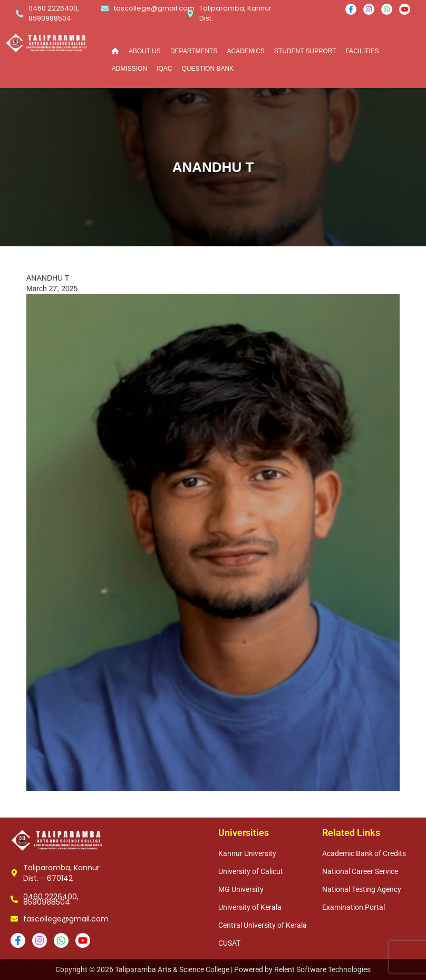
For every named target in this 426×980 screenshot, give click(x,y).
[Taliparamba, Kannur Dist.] (190, 14)
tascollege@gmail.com (154, 8)
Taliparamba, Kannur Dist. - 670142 (61, 873)
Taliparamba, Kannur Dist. (235, 13)
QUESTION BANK (207, 69)
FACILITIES (362, 51)
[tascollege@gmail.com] (105, 8)
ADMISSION (129, 69)
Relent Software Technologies (322, 969)
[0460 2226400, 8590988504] (20, 14)
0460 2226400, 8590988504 (54, 13)
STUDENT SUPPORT (305, 51)
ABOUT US (145, 51)
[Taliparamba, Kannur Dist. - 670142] (14, 873)
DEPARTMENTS (194, 51)
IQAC (164, 69)
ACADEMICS (245, 51)
